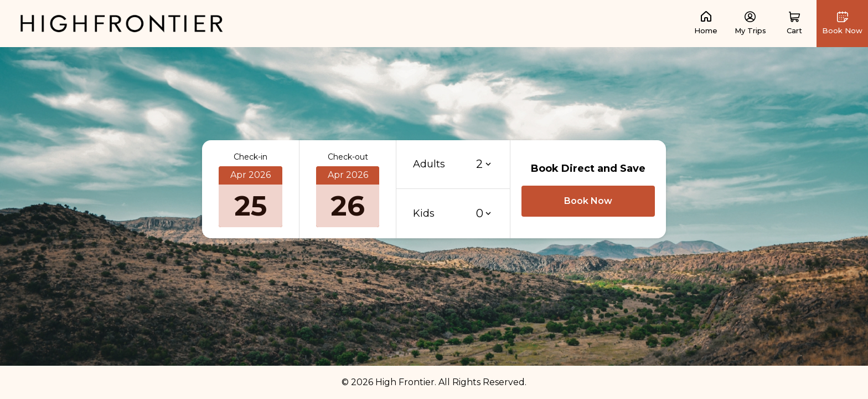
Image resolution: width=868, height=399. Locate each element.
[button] (794, 24)
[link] (122, 23)
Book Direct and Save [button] (588, 168)
